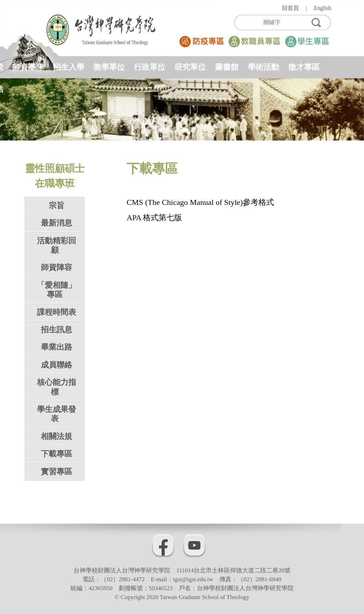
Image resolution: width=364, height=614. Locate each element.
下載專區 (57, 454)
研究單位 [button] (190, 67)
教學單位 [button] (109, 67)
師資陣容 (57, 267)
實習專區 (57, 472)
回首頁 (290, 8)
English (323, 8)
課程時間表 (57, 312)
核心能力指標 (57, 387)
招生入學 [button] (69, 67)
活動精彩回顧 (57, 245)
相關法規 (57, 436)
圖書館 (227, 67)
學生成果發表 (57, 414)
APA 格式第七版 (154, 218)
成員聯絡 (57, 365)
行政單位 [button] (150, 67)
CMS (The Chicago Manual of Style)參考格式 (200, 202)
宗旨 (57, 205)
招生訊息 (57, 330)
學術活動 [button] (263, 67)
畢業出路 (57, 347)
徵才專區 (304, 67)
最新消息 (57, 223)
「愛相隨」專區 (57, 290)
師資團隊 (28, 67)
